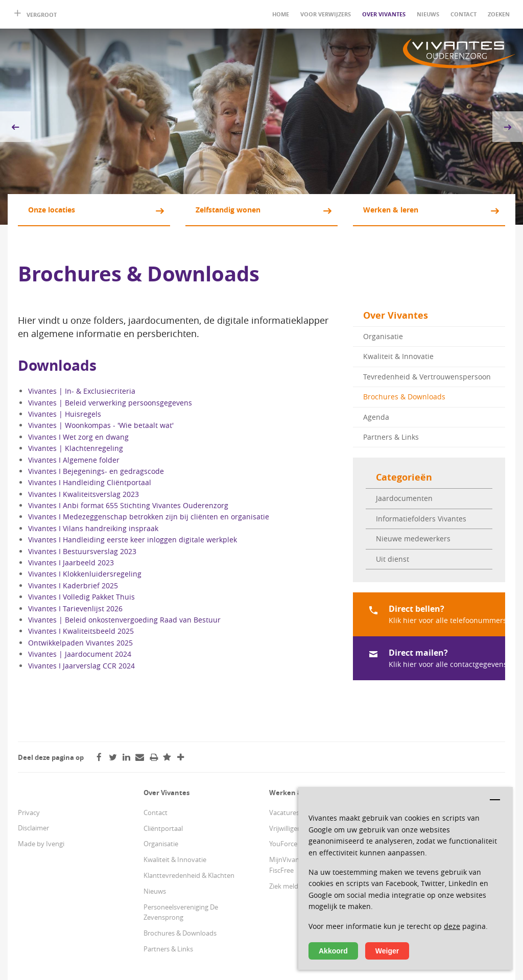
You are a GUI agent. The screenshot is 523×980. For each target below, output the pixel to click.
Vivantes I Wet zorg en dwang (78, 437)
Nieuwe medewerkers (413, 539)
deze (452, 926)
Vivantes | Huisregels (65, 414)
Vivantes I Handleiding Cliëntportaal (90, 482)
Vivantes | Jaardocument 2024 (80, 654)
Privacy (29, 812)
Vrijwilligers (286, 828)
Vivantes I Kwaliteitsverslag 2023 (84, 494)
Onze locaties (52, 210)
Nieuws (428, 14)
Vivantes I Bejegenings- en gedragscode (96, 471)
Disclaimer (33, 828)
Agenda (376, 417)
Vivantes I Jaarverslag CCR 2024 (81, 666)
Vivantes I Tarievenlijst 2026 (75, 608)
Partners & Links (391, 437)
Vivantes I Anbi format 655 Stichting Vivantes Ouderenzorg (128, 505)
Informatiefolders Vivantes (421, 519)
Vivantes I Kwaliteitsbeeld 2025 (81, 631)
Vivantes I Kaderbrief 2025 (73, 585)
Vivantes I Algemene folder (74, 460)
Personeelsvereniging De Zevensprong (181, 912)
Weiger (387, 951)
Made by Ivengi (41, 844)
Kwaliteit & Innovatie (398, 356)
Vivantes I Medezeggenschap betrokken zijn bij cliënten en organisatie (149, 517)
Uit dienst (393, 559)
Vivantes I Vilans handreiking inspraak (93, 528)
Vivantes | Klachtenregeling (76, 448)
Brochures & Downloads (404, 397)
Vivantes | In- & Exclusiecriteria (82, 391)
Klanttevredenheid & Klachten (189, 875)
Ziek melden (288, 886)
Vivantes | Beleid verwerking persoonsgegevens (110, 403)
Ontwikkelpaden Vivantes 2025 (80, 643)
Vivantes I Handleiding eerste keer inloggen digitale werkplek (133, 540)
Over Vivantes (384, 14)
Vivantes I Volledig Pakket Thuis (81, 597)
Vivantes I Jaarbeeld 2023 (71, 563)
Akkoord (333, 951)
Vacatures (284, 812)
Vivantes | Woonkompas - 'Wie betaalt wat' (101, 425)
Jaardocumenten (404, 498)
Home (281, 14)
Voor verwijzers (326, 14)
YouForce (283, 844)
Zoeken (499, 14)
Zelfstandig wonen (228, 210)
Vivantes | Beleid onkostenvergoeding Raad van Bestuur (124, 620)
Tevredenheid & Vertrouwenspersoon (427, 377)
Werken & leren (391, 210)
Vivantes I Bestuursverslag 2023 (82, 551)
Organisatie (383, 336)
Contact (463, 14)
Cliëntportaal (163, 828)
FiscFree (281, 870)
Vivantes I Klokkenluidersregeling (85, 574)
